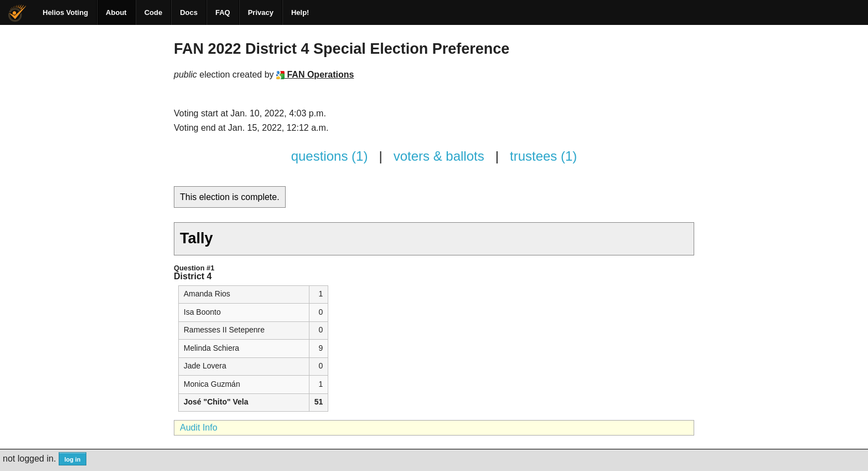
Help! (300, 12)
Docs (189, 12)
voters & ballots (439, 156)
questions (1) (330, 156)
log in (72, 459)
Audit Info (199, 428)
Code (154, 12)
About (116, 12)
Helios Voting (65, 12)
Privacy (261, 12)
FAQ (223, 12)
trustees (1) (543, 156)
